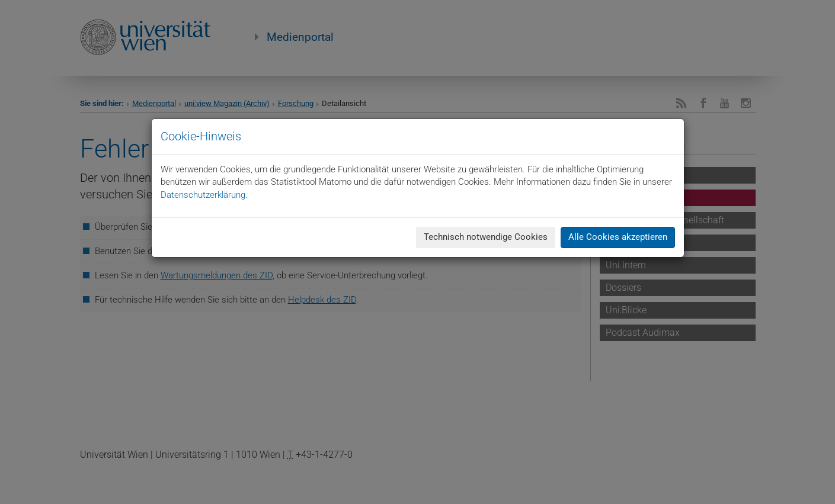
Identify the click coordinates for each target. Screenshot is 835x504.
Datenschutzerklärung (203, 195)
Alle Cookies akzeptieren (618, 237)
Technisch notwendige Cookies (486, 237)
